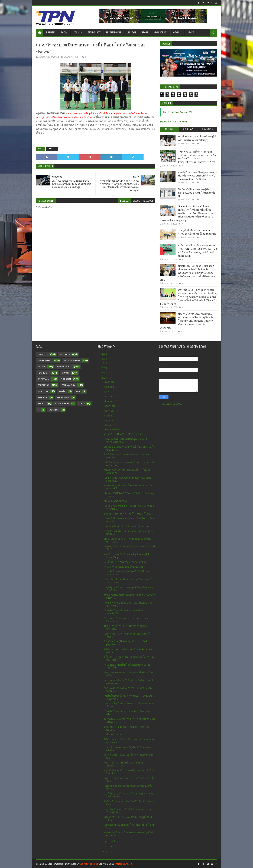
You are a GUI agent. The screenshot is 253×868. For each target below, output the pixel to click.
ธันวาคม (109, 382)
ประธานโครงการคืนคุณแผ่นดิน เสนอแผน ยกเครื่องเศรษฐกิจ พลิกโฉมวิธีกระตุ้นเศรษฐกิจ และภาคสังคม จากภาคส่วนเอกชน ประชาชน (187, 321)
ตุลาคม (109, 392)
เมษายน (109, 420)
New (78, 391)
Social (64, 32)
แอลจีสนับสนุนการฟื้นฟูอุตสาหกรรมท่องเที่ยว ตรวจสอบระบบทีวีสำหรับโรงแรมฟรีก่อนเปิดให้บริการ (198, 176)
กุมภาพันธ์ (110, 841)
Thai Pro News (177, 112)
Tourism (78, 32)
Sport (145, 32)
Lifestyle (131, 32)
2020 (105, 852)
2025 (105, 359)
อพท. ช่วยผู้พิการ (113, 429)
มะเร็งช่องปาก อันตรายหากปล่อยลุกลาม (125, 562)
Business (51, 32)
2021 (105, 378)
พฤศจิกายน (111, 387)
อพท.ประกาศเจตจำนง (116, 501)
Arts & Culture (72, 361)
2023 (105, 368)
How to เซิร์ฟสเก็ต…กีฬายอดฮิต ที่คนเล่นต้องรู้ (129, 526)
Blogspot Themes (89, 864)
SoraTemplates (55, 864)
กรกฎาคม (110, 406)
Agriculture (62, 404)
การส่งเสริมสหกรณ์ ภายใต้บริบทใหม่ (123, 567)
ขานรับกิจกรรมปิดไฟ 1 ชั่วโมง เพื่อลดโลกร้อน (128, 514)
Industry (43, 391)
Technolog (63, 398)
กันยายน (109, 396)
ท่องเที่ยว (63, 391)
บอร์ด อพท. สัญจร (113, 734)
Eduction (54, 410)
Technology (94, 32)
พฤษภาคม (110, 416)
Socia (82, 404)
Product (43, 398)
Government (45, 361)
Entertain (43, 379)
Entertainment (114, 32)
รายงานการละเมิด (171, 404)
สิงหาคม (109, 401)
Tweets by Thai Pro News (173, 122)
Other (176, 32)
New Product (161, 32)
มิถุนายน (109, 411)
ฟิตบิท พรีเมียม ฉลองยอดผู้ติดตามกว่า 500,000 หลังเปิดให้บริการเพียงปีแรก (197, 193)
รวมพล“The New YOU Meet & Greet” (124, 434)
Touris (42, 404)
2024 (105, 363)
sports (66, 373)
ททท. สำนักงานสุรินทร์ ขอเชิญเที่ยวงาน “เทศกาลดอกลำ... (125, 764)
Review (191, 32)
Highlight (44, 373)
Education (44, 385)
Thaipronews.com (124, 864)
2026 (105, 354)
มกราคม (109, 846)
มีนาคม (109, 425)
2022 (105, 373)
